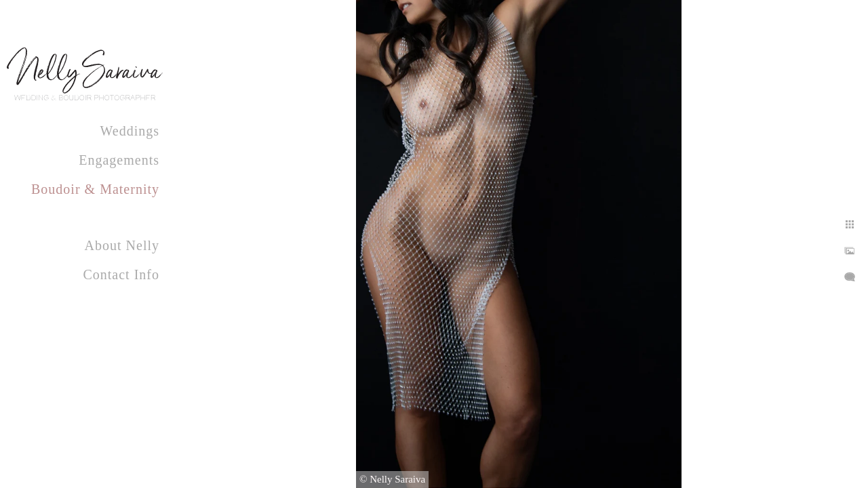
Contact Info (121, 274)
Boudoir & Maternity (95, 189)
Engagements (119, 160)
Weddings (130, 131)
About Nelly (122, 245)
